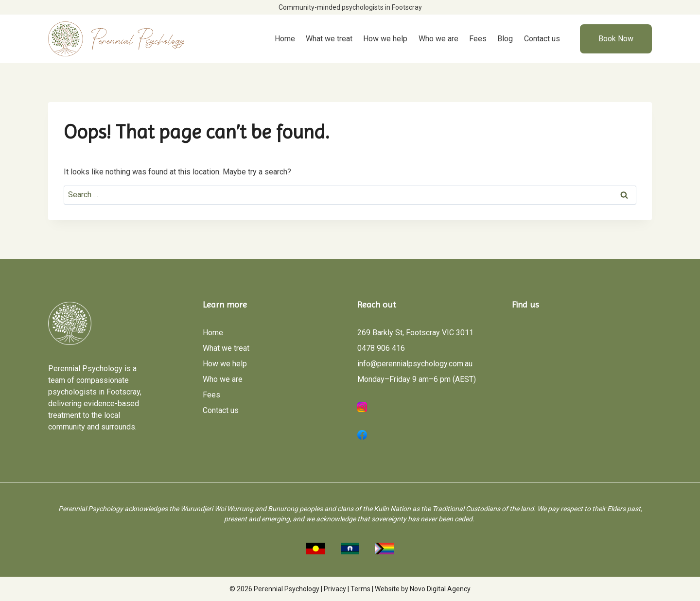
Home (285, 39)
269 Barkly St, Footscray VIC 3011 (415, 333)
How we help (385, 39)
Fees (478, 39)
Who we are (438, 39)
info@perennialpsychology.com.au (415, 364)
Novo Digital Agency (440, 589)
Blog (505, 39)
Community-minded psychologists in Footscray (350, 7)
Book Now (616, 39)
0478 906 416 (381, 348)
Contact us (542, 39)
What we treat (329, 39)
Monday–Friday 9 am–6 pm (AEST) (417, 379)
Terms (360, 589)
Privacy (335, 589)
